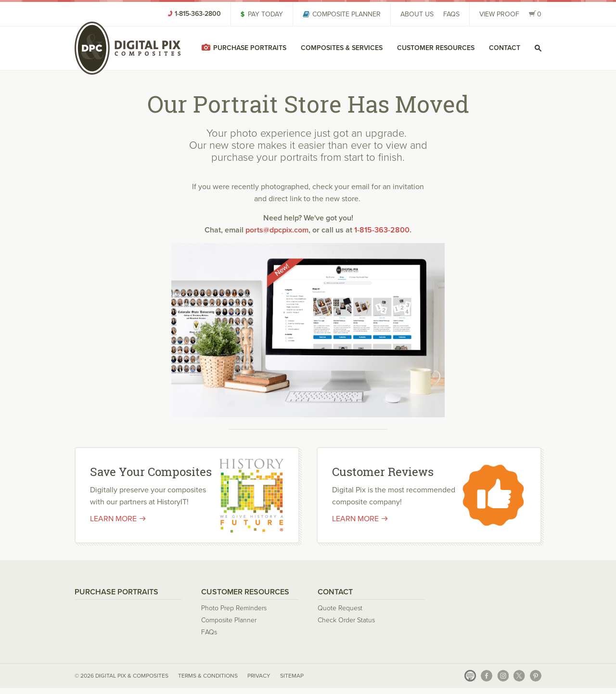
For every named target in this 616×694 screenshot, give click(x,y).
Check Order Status (346, 620)
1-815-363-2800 (382, 230)
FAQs (451, 14)
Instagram (503, 676)
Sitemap (292, 675)
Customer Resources (436, 48)
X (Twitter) (519, 676)
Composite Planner (346, 14)
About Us (417, 14)
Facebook (487, 676)
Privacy (259, 675)
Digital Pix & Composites (128, 48)
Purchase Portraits (250, 48)
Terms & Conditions (208, 675)
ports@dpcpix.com (277, 230)
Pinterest (536, 676)
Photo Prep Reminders (234, 608)
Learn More (113, 518)
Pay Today (265, 14)
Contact (505, 48)
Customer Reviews (383, 472)
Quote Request (340, 608)
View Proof (499, 14)
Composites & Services (342, 48)
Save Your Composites (151, 472)
